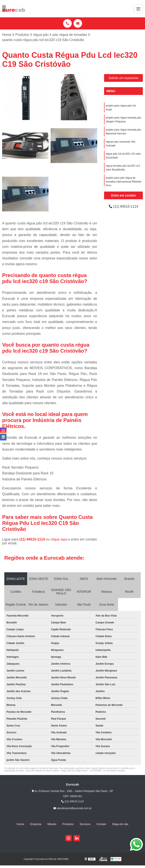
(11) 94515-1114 (33, 539)
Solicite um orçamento (124, 78)
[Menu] (138, 9)
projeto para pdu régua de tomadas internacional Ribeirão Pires (123, 182)
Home (21, 824)
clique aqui (59, 539)
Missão (52, 824)
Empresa (36, 824)
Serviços (85, 824)
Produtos (68, 824)
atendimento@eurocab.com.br (72, 809)
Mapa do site (120, 824)
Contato (101, 824)
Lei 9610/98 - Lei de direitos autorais (107, 771)
